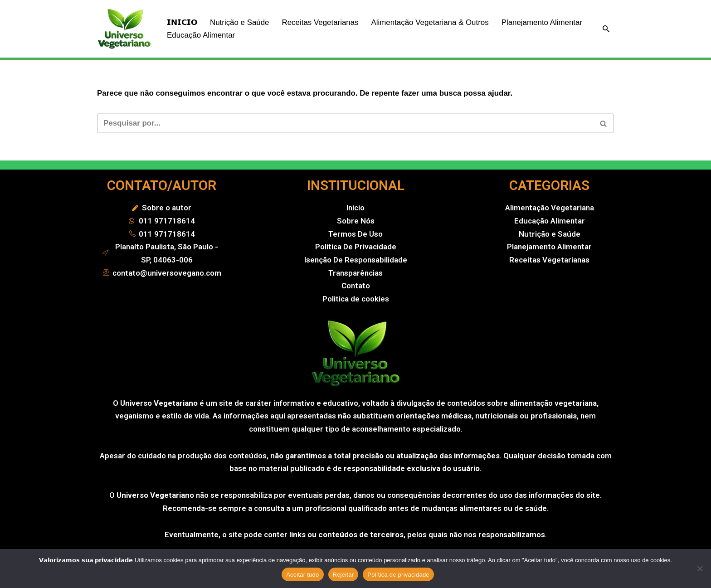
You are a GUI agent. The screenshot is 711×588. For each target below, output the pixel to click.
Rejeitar (343, 575)
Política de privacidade (398, 575)
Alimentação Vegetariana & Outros (431, 22)
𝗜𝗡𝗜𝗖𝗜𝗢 (182, 22)
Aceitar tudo (302, 575)
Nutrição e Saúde (240, 22)
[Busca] (606, 29)
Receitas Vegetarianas (321, 22)
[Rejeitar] (700, 569)
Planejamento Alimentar (208, 35)
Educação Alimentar (295, 35)
